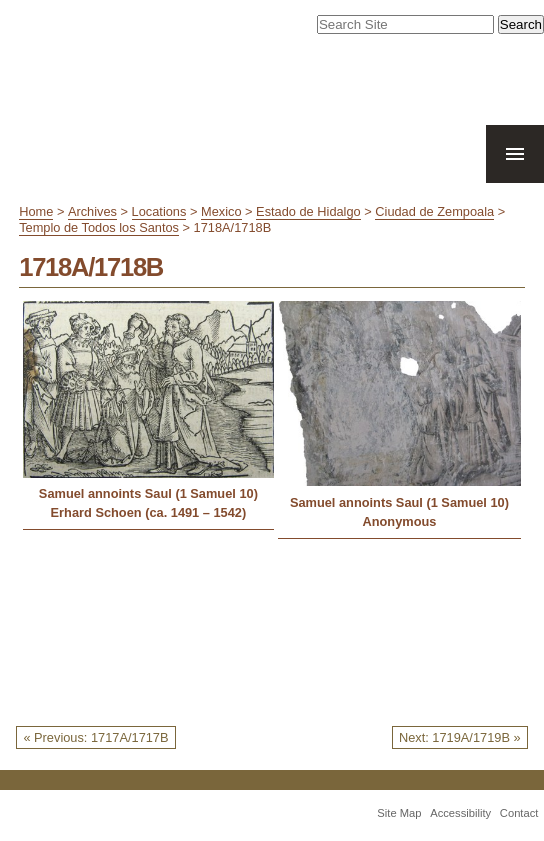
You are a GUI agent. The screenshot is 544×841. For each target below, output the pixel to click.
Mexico (221, 211)
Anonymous (399, 521)
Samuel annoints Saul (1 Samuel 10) (148, 493)
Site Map (399, 813)
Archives (92, 211)
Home (36, 211)
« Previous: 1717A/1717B (95, 737)
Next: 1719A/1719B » (460, 737)
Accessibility (460, 813)
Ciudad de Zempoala (434, 211)
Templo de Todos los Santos (99, 227)
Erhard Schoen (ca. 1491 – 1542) (149, 512)
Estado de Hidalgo (308, 211)
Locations (159, 211)
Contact (519, 813)
